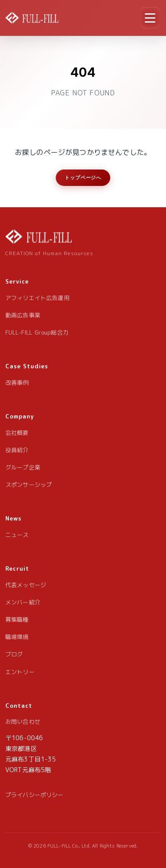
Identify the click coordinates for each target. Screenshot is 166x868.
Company (20, 416)
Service (17, 281)
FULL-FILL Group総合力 (37, 332)
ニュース (17, 535)
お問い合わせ (23, 722)
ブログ (14, 654)
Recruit (17, 568)
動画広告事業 (23, 315)
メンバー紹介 (23, 602)
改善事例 (17, 383)
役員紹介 (17, 450)
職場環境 (17, 637)
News (14, 518)
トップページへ (83, 178)
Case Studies (27, 366)
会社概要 (17, 433)
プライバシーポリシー (35, 795)
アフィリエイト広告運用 (37, 298)
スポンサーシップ (29, 485)
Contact (19, 706)
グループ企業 (23, 467)
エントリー (20, 672)
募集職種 (17, 619)
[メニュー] (150, 18)
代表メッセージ (26, 585)
